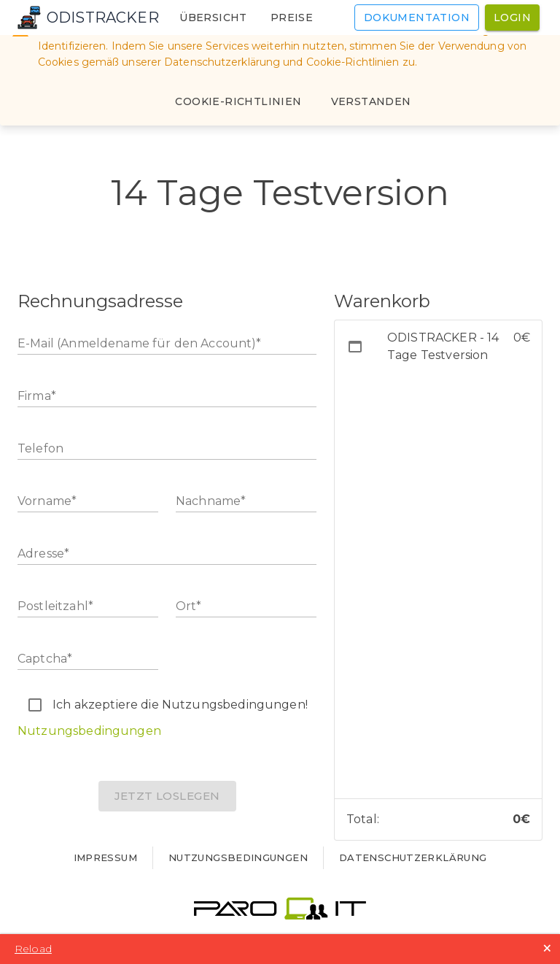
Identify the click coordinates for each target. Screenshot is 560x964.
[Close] (371, 102)
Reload (33, 949)
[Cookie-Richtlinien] (238, 102)
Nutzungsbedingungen (89, 731)
